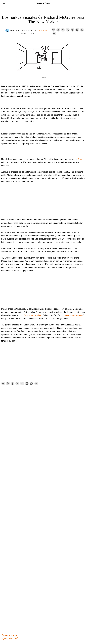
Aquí (80, 159)
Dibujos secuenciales (33, 315)
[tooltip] (53, 30)
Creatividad (43, 30)
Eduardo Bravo (15, 30)
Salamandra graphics (74, 315)
